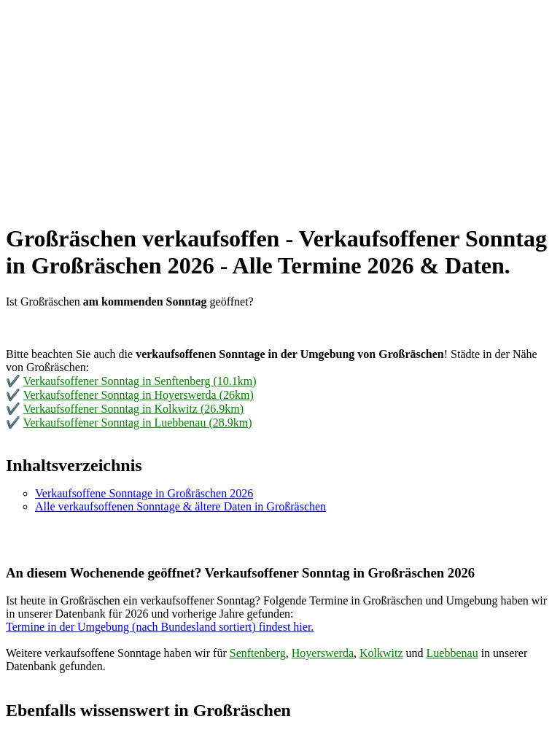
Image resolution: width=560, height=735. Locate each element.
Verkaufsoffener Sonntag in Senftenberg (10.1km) (140, 381)
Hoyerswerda (323, 653)
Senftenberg (258, 653)
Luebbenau (452, 653)
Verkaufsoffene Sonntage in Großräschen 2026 (144, 493)
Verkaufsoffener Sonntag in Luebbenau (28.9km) (138, 423)
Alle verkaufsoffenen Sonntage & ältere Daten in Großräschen (180, 506)
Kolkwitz (381, 653)
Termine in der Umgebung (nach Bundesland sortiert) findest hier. (160, 627)
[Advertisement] (280, 108)
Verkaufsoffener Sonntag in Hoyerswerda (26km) (139, 395)
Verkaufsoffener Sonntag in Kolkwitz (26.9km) (133, 409)
